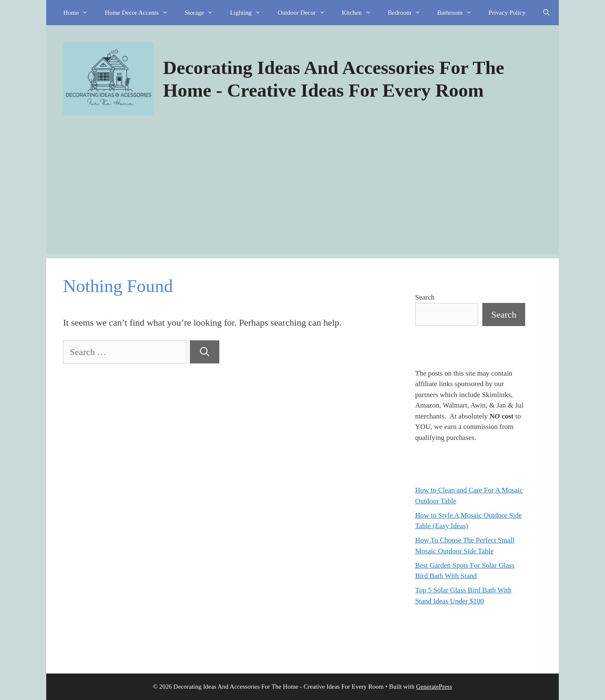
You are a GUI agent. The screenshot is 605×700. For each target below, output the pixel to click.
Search (425, 297)
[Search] (205, 352)
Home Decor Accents (140, 13)
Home (80, 13)
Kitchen (361, 13)
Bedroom (408, 13)
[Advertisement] (302, 195)
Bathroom (459, 13)
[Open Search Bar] (546, 13)
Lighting (250, 13)
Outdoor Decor (305, 13)
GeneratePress (434, 687)
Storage (203, 13)
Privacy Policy (507, 13)
